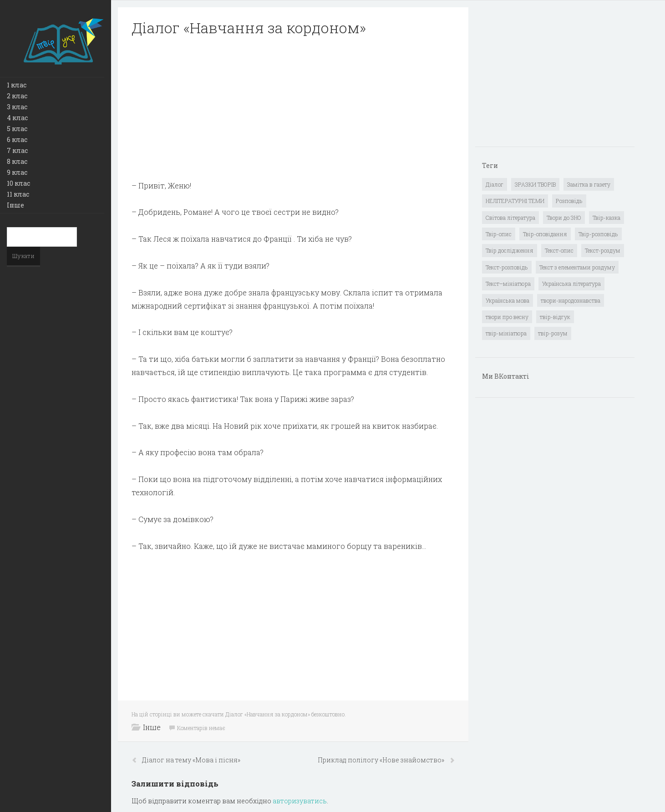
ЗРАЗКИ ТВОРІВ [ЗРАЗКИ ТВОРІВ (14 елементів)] (535, 184)
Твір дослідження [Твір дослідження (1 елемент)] (510, 250)
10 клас (18, 183)
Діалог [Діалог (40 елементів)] (495, 184)
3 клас (17, 107)
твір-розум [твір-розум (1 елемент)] (553, 333)
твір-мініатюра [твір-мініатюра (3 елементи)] (506, 333)
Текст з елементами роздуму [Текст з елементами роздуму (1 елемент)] (577, 267)
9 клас (17, 172)
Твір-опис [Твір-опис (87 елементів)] (499, 234)
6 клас (17, 140)
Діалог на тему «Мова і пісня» (191, 760)
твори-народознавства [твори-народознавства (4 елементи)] (571, 300)
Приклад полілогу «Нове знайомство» (382, 760)
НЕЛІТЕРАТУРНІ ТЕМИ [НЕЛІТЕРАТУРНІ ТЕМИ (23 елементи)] (515, 201)
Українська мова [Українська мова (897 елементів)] (508, 300)
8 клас (17, 161)
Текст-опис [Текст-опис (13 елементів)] (559, 250)
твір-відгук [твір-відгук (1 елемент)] (555, 317)
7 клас (17, 150)
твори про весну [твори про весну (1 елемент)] (507, 317)
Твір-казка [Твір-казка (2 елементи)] (607, 218)
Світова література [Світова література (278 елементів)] (510, 218)
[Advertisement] (293, 108)
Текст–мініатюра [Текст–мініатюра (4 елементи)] (508, 284)
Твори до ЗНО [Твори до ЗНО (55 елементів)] (564, 218)
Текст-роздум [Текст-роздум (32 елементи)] (603, 250)
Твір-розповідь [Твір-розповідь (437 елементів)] (598, 234)
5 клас (17, 129)
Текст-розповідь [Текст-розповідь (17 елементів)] (507, 267)
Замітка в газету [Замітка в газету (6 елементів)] (589, 184)
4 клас (17, 118)
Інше (15, 205)
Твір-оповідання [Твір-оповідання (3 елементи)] (545, 234)
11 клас (18, 194)
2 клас (17, 96)
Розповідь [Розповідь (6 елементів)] (569, 201)
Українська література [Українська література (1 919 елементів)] (571, 284)
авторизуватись (300, 801)
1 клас (17, 85)
